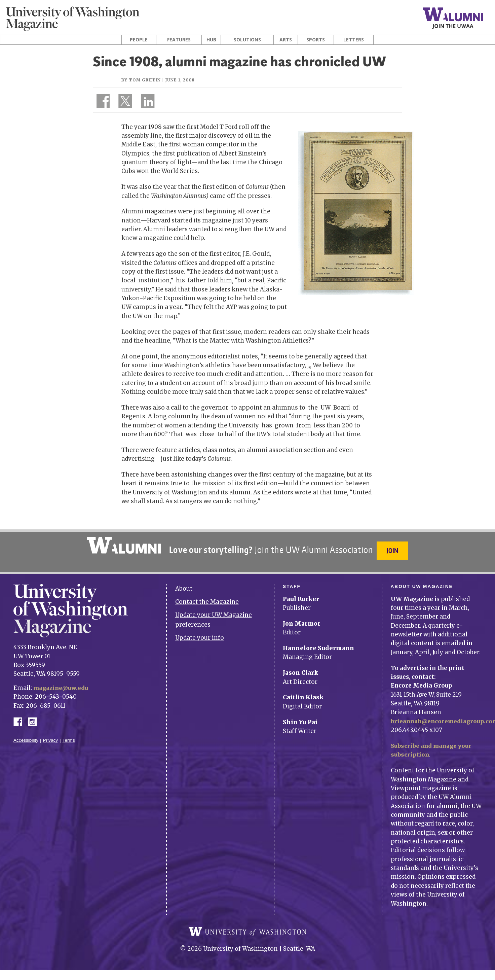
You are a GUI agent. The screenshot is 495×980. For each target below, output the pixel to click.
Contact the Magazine (207, 598)
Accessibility (26, 736)
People (139, 40)
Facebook (21, 717)
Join (393, 550)
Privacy (51, 736)
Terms (69, 736)
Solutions (247, 40)
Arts (286, 40)
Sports (316, 40)
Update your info (200, 634)
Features (179, 40)
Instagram (35, 717)
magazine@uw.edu (62, 684)
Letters (354, 40)
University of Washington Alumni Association (123, 545)
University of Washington (247, 933)
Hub (211, 40)
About (184, 585)
